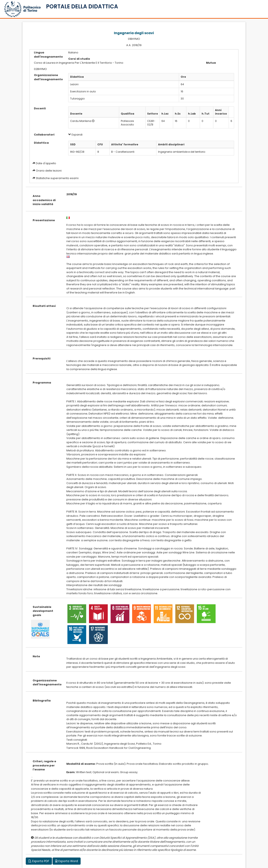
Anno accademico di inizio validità (44, 200)
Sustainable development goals (43, 611)
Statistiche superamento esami (57, 178)
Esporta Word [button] (67, 861)
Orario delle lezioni (49, 171)
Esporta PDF (39, 861)
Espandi (75, 135)
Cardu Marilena (81, 121)
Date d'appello (46, 163)
